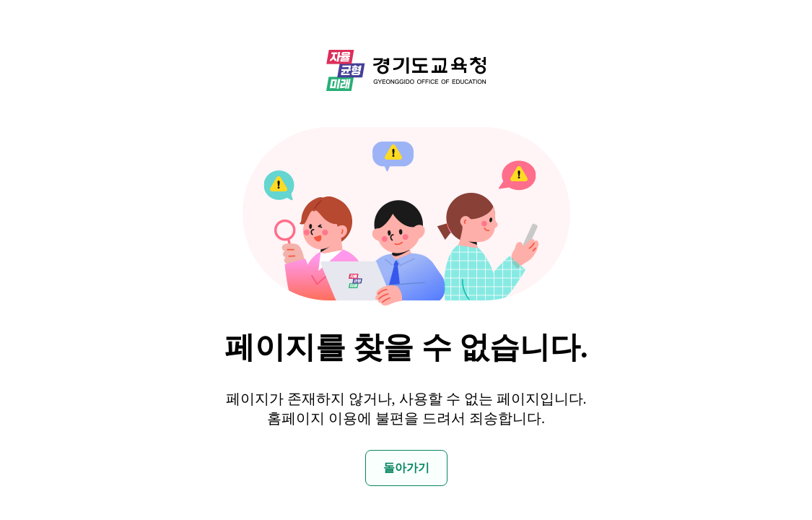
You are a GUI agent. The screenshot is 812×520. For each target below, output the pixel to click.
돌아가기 (406, 468)
